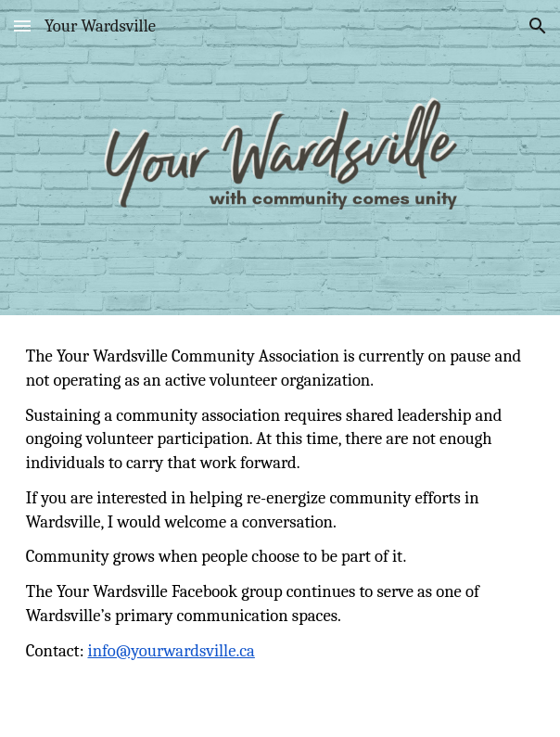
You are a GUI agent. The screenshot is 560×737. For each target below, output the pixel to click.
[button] (22, 25)
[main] (280, 526)
